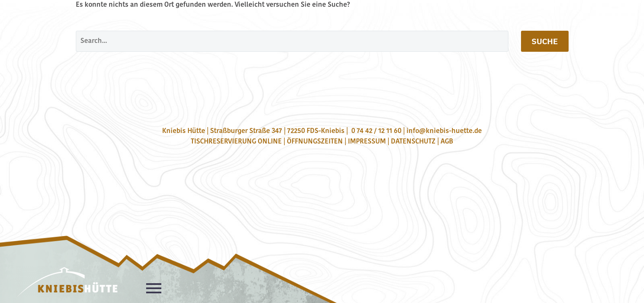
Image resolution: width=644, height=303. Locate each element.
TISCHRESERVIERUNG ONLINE (236, 142)
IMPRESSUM (367, 142)
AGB (447, 142)
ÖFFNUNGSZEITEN (315, 142)
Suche (545, 41)
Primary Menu (154, 288)
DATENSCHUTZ (413, 142)
